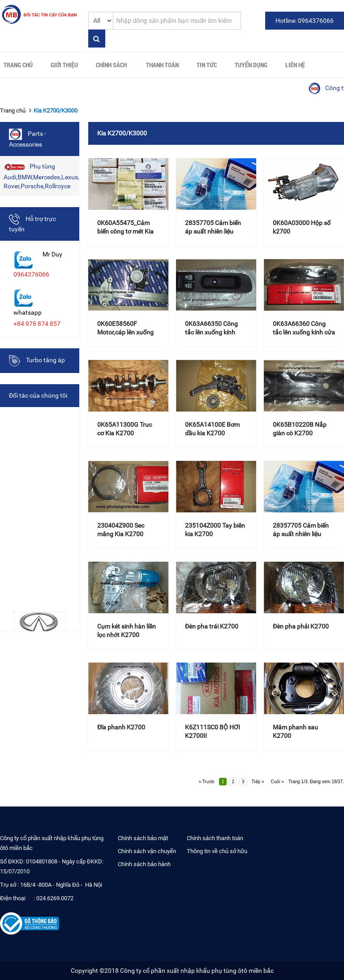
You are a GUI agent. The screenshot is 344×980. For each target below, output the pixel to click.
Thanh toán (162, 65)
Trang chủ (18, 65)
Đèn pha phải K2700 (301, 626)
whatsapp (28, 312)
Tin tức (207, 65)
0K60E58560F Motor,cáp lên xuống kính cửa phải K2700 (126, 332)
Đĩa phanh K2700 (121, 727)
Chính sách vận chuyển (147, 851)
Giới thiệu (64, 65)
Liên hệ (295, 65)
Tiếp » (258, 782)
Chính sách (111, 65)
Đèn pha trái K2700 (212, 626)
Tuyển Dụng (251, 65)
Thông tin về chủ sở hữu (217, 851)
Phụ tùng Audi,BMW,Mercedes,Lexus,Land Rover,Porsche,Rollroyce (41, 176)
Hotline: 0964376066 (305, 21)
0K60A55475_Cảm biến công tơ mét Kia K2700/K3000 (125, 231)
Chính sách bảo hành (144, 864)
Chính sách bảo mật (143, 838)
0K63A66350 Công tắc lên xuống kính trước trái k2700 (211, 332)
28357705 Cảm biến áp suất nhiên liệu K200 (213, 231)
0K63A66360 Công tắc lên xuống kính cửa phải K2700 (304, 332)
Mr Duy (52, 254)
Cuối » (277, 782)
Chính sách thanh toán (215, 838)
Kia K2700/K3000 (56, 111)
